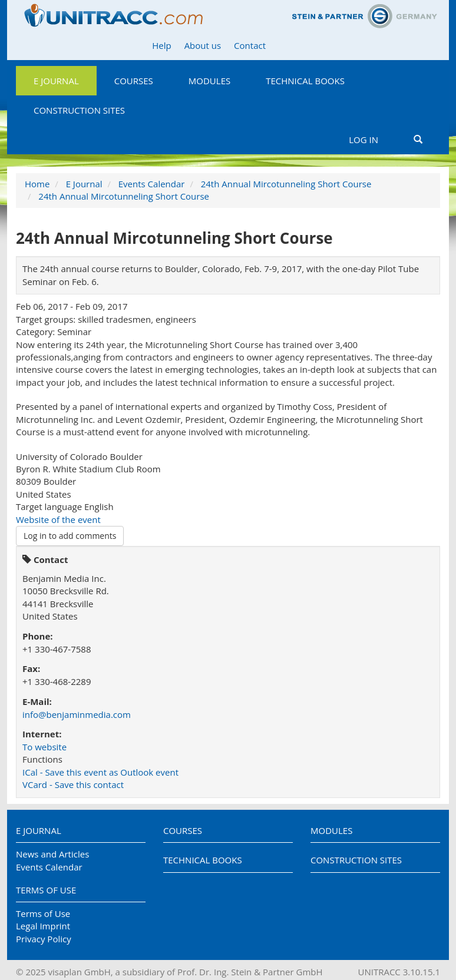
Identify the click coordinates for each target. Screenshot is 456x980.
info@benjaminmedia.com (77, 714)
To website (44, 747)
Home (37, 184)
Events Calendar (152, 184)
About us (203, 45)
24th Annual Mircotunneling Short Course (286, 184)
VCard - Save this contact (73, 784)
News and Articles (52, 854)
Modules (209, 81)
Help (161, 45)
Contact (250, 45)
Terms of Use (46, 890)
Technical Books (305, 81)
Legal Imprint (43, 926)
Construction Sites (79, 110)
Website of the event (58, 519)
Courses (134, 81)
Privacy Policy (44, 939)
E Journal (56, 81)
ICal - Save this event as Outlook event (100, 772)
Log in (364, 140)
